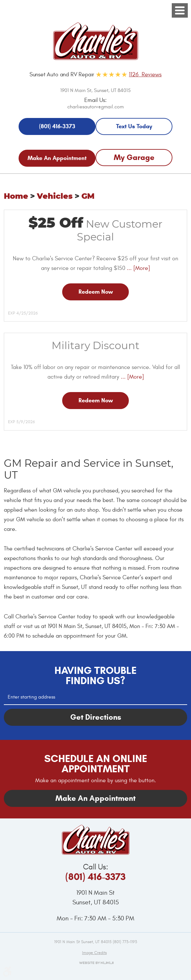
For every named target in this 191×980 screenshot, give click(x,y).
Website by (96, 963)
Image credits (94, 953)
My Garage (134, 157)
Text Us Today (134, 126)
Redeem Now (96, 292)
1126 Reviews (145, 75)
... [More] (138, 268)
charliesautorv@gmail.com (95, 107)
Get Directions (96, 717)
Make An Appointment (57, 158)
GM (88, 197)
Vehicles (55, 197)
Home (16, 197)
